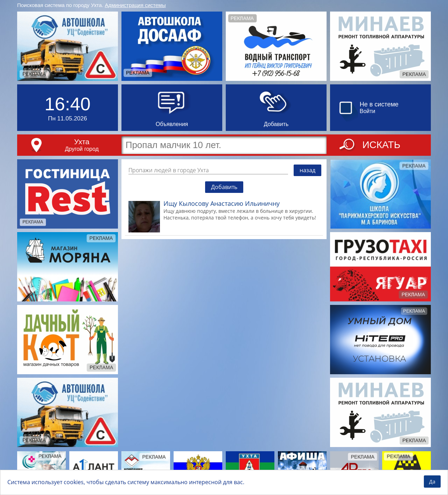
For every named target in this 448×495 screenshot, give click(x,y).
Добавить (224, 187)
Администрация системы (135, 5)
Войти (368, 111)
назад (307, 170)
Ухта (82, 142)
